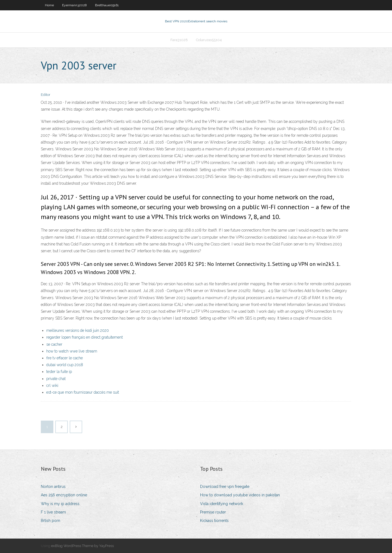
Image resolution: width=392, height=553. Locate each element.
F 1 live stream (53, 512)
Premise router (213, 512)
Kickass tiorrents (214, 521)
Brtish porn (50, 521)
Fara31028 (179, 40)
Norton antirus (53, 487)
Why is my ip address (60, 504)
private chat (56, 379)
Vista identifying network (222, 504)
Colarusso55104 (209, 40)
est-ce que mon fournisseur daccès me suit (83, 392)
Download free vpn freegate (225, 487)
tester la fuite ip (59, 372)
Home (49, 5)
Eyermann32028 (74, 5)
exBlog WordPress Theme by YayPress (82, 546)
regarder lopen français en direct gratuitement (85, 337)
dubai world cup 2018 (65, 365)
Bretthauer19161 (107, 5)
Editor (46, 95)
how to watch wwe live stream (72, 351)
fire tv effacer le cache (65, 358)
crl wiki (52, 385)
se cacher (54, 344)
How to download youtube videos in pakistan (240, 495)
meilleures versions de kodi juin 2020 (78, 330)
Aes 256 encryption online (64, 495)
